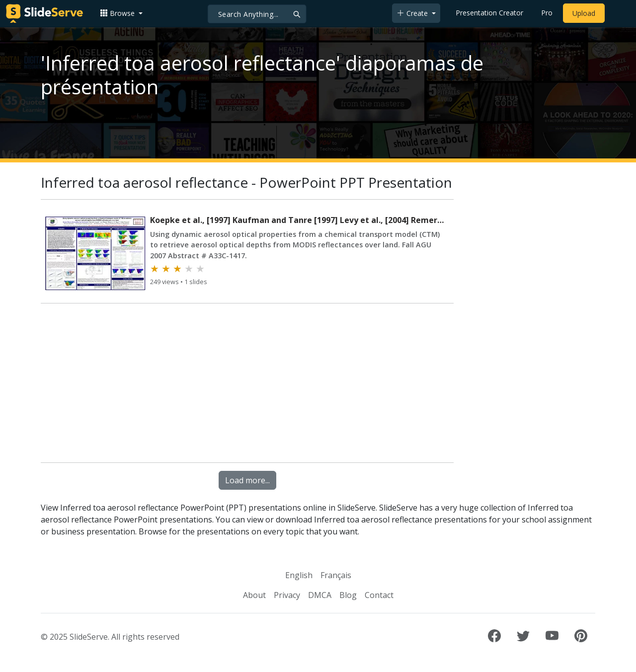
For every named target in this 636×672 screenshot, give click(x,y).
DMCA (320, 595)
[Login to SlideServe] (618, 13)
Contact (379, 595)
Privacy (287, 595)
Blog (348, 595)
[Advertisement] (247, 385)
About (254, 595)
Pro (547, 13)
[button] (121, 13)
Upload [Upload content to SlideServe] (584, 13)
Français (336, 575)
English (299, 575)
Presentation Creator (489, 13)
